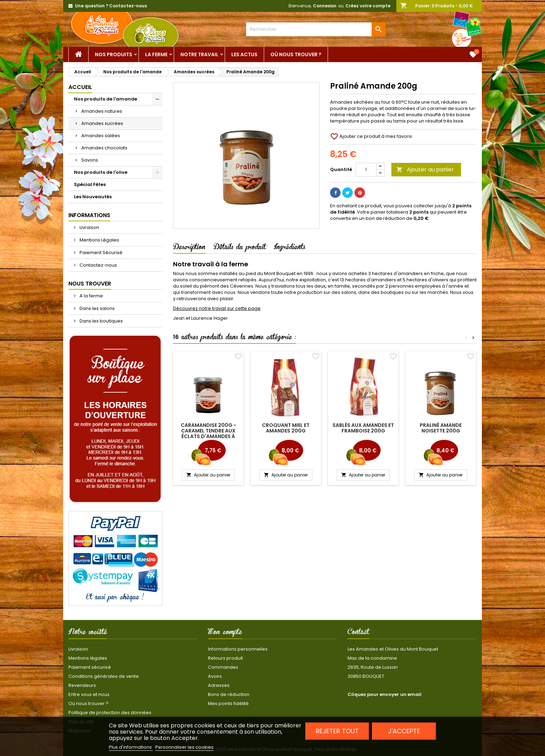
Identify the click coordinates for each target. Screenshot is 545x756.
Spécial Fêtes (90, 184)
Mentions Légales (99, 240)
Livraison (89, 227)
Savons (90, 160)
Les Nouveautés (93, 197)
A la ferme (91, 296)
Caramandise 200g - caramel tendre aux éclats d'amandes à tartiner (208, 433)
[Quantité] (366, 170)
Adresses (219, 685)
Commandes (223, 667)
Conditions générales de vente (104, 676)
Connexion (325, 6)
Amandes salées (101, 136)
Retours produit (225, 658)
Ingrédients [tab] (290, 248)
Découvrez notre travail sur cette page (217, 308)
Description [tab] (189, 248)
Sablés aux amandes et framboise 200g (363, 428)
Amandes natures (102, 111)
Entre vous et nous (89, 694)
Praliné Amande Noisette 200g (441, 428)
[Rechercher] (316, 29)
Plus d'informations (131, 747)
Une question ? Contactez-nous (111, 6)
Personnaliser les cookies (184, 747)
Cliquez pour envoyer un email (385, 694)
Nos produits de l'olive (101, 172)
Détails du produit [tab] (240, 248)
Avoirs (215, 676)
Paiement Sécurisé (100, 253)
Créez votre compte (368, 6)
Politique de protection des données (110, 713)
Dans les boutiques (101, 321)
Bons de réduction (229, 694)
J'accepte (404, 731)
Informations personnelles (238, 649)
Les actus (244, 54)
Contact (358, 633)
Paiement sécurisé (90, 667)
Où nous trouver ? (296, 54)
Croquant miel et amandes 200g (286, 428)
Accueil (80, 87)
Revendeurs (82, 685)
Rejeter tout (337, 731)
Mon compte (225, 633)
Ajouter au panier (425, 169)
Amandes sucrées (102, 123)
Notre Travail (199, 54)
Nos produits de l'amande (106, 99)
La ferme (156, 54)
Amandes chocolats (104, 148)
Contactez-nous (98, 265)
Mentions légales (88, 658)
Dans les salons (97, 308)
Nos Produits (114, 54)
